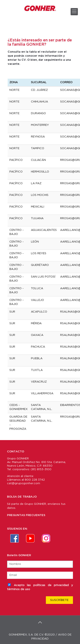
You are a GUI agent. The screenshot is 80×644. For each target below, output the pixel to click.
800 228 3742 (35, 480)
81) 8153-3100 (42, 469)
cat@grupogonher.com (24, 483)
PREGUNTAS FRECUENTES (26, 515)
